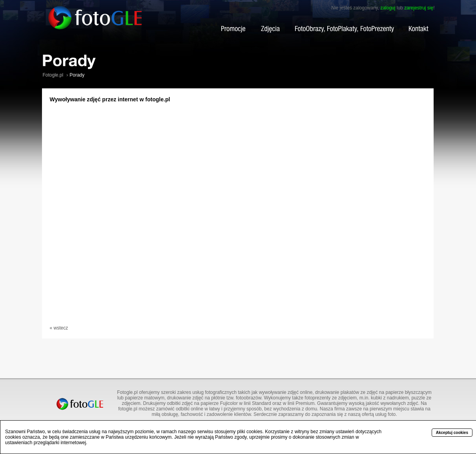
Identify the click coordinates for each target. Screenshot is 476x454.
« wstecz (59, 328)
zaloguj (388, 8)
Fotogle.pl (53, 75)
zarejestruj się (419, 8)
